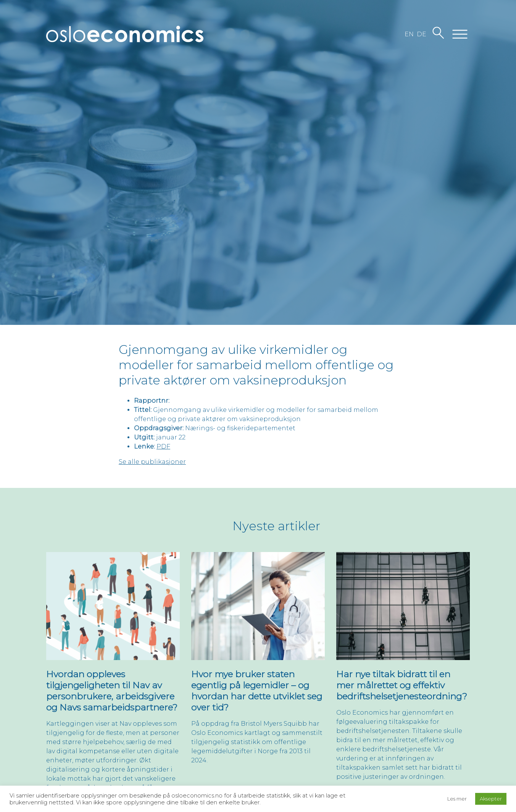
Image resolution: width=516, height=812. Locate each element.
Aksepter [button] (491, 799)
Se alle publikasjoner (152, 462)
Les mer (457, 799)
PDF (163, 446)
